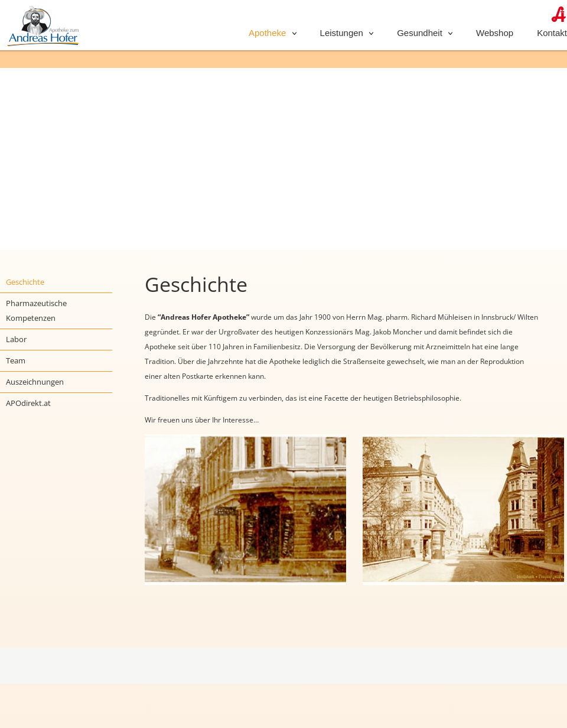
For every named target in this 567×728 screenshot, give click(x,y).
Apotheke (273, 33)
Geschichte (25, 282)
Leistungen (347, 33)
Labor (16, 339)
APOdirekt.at (28, 403)
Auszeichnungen (35, 382)
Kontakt (552, 33)
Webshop (495, 33)
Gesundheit (425, 33)
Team (16, 360)
